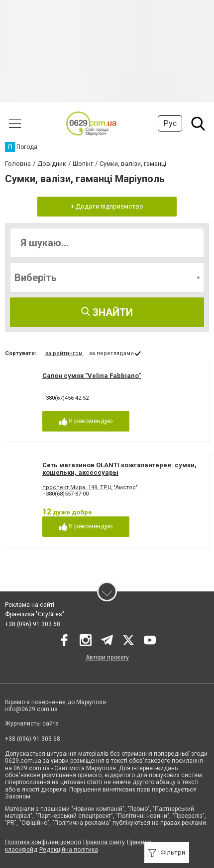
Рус (170, 123)
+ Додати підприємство (107, 206)
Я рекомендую (86, 421)
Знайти (107, 312)
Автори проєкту (107, 657)
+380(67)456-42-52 (65, 398)
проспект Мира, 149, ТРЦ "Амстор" (90, 487)
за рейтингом (64, 353)
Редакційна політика (69, 850)
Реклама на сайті (30, 605)
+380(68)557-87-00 (65, 494)
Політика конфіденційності (43, 842)
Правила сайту (104, 842)
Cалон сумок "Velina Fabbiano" (92, 376)
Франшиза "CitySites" (35, 614)
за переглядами (111, 353)
